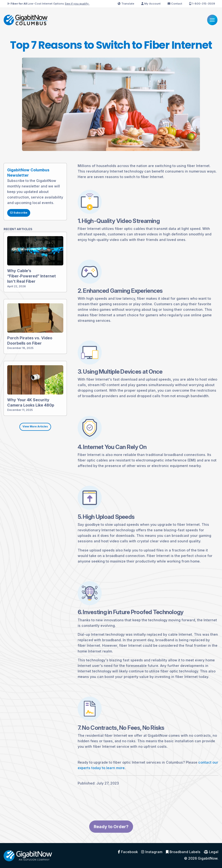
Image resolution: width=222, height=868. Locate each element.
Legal (211, 852)
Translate (126, 4)
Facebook (128, 852)
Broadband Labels (183, 852)
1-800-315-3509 (202, 4)
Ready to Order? (111, 850)
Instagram (152, 852)
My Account (151, 4)
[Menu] (212, 20)
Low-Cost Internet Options (48, 4)
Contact (175, 4)
